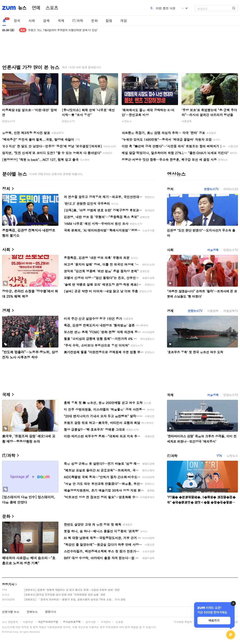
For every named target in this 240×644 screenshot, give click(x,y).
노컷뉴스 (127, 121)
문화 (94, 21)
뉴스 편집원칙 (10, 622)
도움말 (119, 622)
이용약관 (28, 622)
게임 (124, 21)
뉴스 (22, 8)
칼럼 (109, 21)
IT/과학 (78, 21)
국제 (61, 21)
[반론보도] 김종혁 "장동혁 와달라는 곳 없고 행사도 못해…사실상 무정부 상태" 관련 (72, 590)
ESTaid (8, 632)
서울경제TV (231, 311)
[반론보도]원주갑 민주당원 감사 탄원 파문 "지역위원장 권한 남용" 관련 (65, 595)
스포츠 (52, 8)
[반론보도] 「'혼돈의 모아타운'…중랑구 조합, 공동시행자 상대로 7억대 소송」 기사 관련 (75, 599)
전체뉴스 (32, 612)
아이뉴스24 (231, 189)
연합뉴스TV (9, 121)
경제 (46, 21)
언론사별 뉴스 (11, 612)
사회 (32, 21)
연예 (36, 8)
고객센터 (106, 622)
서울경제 (187, 121)
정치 (17, 21)
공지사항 (91, 622)
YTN (219, 456)
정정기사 (8, 584)
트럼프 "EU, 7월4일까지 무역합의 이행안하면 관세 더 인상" (63, 30)
